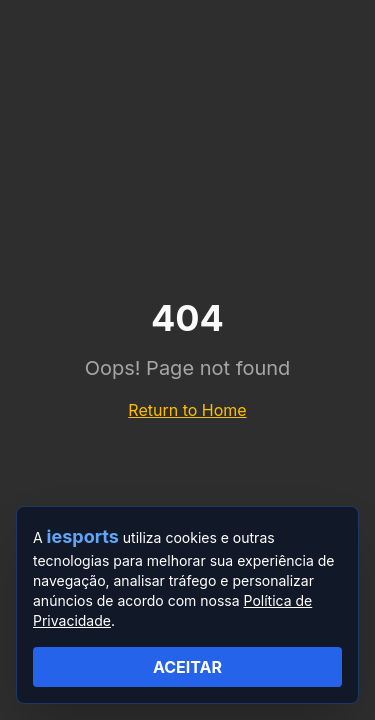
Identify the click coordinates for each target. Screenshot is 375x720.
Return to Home (187, 410)
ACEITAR (187, 667)
